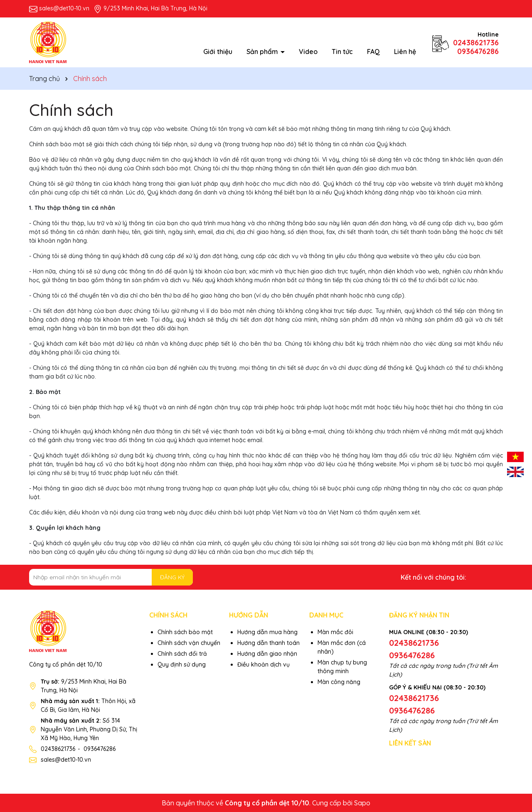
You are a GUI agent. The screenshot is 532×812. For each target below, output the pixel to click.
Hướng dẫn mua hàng (267, 632)
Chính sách (71, 110)
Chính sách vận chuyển (189, 643)
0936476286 (478, 51)
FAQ (373, 52)
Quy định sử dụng (182, 664)
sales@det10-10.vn (64, 8)
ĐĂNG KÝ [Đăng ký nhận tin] (172, 577)
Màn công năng (339, 682)
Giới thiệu (218, 52)
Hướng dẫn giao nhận (267, 654)
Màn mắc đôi (335, 632)
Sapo (362, 803)
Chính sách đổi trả (182, 654)
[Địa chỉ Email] (111, 577)
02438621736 (476, 43)
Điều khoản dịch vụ (264, 664)
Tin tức (342, 52)
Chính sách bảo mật (185, 632)
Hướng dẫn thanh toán (268, 643)
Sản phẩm (263, 52)
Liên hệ (405, 52)
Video (308, 52)
